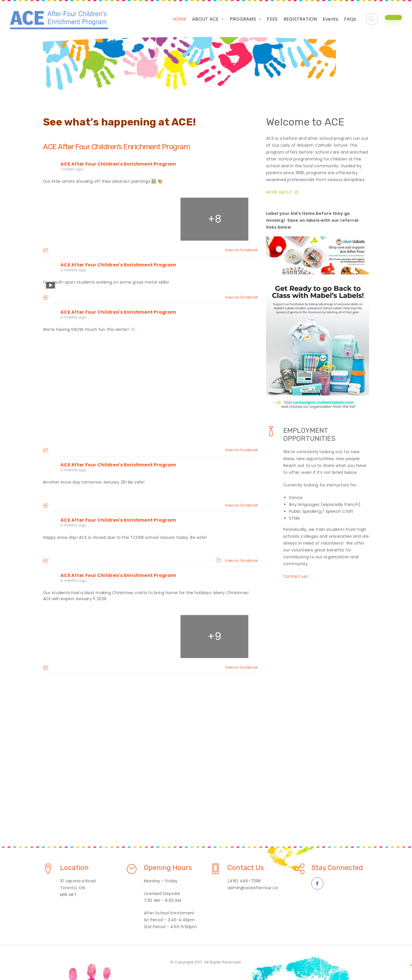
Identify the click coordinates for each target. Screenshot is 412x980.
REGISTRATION (300, 19)
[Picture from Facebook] (77, 219)
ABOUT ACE (205, 19)
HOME (179, 19)
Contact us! (296, 576)
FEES (272, 19)
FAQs (350, 19)
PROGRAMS (243, 19)
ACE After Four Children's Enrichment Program (116, 147)
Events (331, 19)
